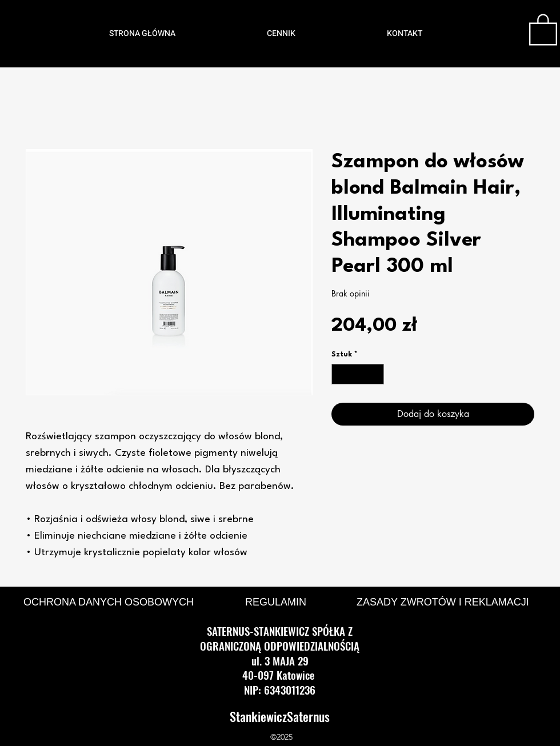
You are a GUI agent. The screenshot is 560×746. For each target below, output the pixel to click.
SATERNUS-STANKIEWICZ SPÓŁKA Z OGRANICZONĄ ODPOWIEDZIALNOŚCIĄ (280, 638)
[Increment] (376, 374)
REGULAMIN (276, 602)
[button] (543, 29)
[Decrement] (340, 374)
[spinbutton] (358, 374)
